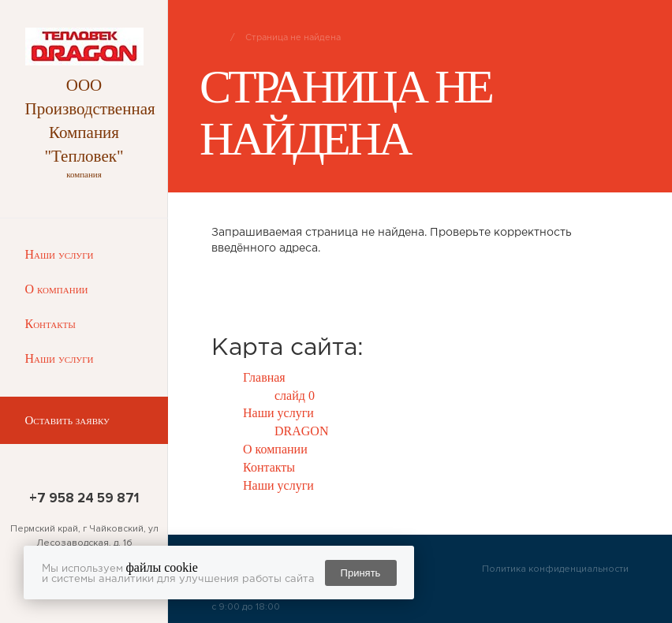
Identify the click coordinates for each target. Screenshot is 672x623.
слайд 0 (295, 395)
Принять (361, 573)
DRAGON (301, 431)
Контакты (50, 324)
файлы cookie (162, 567)
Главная (264, 377)
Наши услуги (60, 254)
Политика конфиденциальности (555, 569)
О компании (57, 289)
